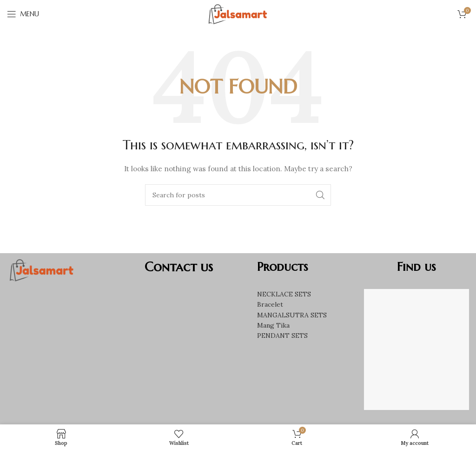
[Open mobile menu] (23, 14)
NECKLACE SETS (284, 294)
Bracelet (270, 304)
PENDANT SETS (282, 336)
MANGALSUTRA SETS (292, 315)
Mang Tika (273, 325)
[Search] (238, 195)
